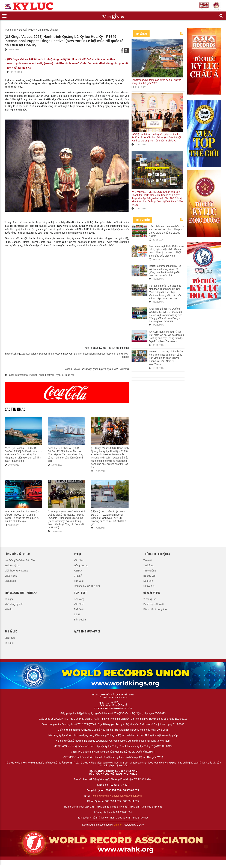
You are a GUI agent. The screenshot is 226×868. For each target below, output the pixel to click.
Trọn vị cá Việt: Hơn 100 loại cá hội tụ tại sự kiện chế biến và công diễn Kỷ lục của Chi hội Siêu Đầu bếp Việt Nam (166, 251)
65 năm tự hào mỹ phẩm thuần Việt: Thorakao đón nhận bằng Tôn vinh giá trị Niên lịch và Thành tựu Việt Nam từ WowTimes (166, 358)
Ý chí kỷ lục (150, 599)
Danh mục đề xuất (48, 30)
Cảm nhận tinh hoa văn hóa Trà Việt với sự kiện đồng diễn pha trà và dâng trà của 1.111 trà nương (166, 231)
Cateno (118, 825)
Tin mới (148, 560)
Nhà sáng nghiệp (14, 604)
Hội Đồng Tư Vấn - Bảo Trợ (20, 560)
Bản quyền (80, 620)
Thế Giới (79, 581)
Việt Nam (79, 560)
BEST (77, 614)
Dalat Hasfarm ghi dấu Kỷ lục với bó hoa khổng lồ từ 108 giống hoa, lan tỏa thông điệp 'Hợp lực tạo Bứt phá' (165, 271)
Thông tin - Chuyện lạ (157, 554)
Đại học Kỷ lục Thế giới (87, 586)
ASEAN (78, 571)
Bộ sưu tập (149, 576)
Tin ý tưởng (150, 571)
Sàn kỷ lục (11, 632)
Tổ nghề (9, 599)
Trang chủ (10, 30)
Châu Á (78, 576)
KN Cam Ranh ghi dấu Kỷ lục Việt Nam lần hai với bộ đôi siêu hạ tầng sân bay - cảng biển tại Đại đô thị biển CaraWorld (166, 336)
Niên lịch (9, 609)
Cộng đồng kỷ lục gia (17, 554)
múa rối (70, 375)
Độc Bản (148, 581)
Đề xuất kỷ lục (27, 30)
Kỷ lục (60, 375)
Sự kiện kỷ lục (12, 565)
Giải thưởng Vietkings (17, 571)
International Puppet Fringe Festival (34, 375)
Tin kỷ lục (149, 565)
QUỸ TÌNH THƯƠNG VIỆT (87, 632)
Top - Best (80, 593)
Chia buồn (10, 581)
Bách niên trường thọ (155, 609)
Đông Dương (81, 565)
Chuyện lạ (149, 586)
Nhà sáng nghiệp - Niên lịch (21, 593)
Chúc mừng (11, 576)
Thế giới (9, 643)
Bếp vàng (79, 599)
